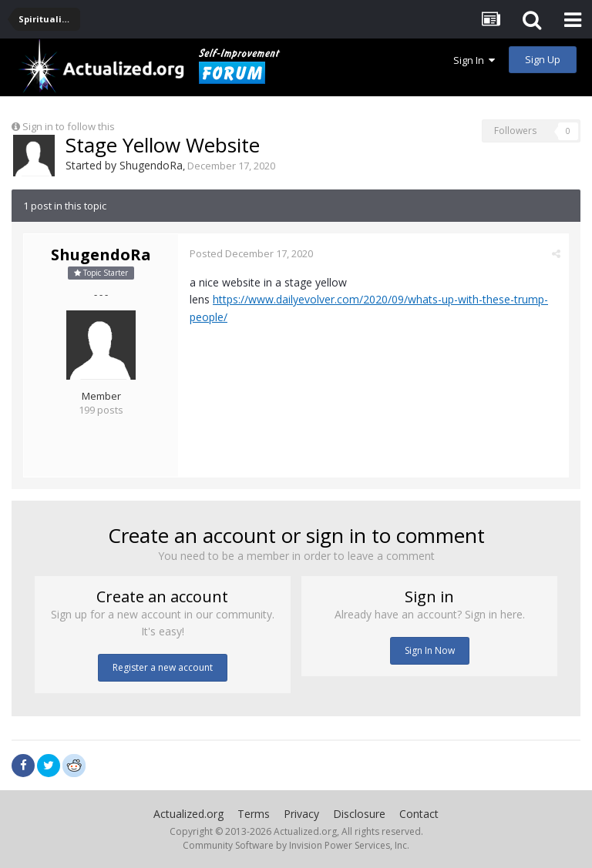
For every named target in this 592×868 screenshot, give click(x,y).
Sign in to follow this (69, 126)
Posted (251, 253)
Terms (254, 814)
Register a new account (163, 667)
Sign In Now (430, 650)
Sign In (474, 60)
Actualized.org (188, 814)
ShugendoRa (151, 165)
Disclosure (359, 814)
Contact (419, 814)
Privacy (301, 814)
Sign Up (543, 59)
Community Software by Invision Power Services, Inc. (296, 845)
